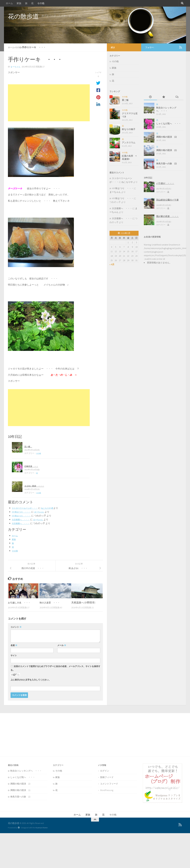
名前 (14, 645)
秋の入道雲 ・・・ (51, 603)
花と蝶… (29, 446)
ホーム (9, 3)
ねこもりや (53, 508)
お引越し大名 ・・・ (20, 603)
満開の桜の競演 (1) (167, 150)
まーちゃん (16, 67)
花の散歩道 (23, 16)
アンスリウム (129, 143)
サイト (14, 655)
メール (62, 645)
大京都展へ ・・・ (23, 519)
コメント (16, 627)
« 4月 (112, 264)
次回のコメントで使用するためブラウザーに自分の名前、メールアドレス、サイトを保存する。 (55, 668)
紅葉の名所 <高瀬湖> (129, 157)
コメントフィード (109, 784)
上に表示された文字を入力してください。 (31, 680)
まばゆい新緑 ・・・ (36, 486)
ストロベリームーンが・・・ (27, 508)
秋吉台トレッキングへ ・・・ (166, 109)
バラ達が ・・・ (165, 183)
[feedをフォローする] (180, 47)
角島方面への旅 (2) (167, 163)
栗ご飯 (125, 100)
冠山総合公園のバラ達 (167, 200)
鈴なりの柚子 (129, 129)
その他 (41, 3)
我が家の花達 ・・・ (167, 216)
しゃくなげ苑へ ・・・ (169, 124)
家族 (19, 3)
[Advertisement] (49, 103)
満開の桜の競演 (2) (167, 137)
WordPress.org (107, 790)
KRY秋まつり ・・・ (23, 512)
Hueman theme (41, 828)
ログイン (105, 771)
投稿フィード (107, 777)
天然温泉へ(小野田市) (83, 603)
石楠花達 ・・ (33, 466)
